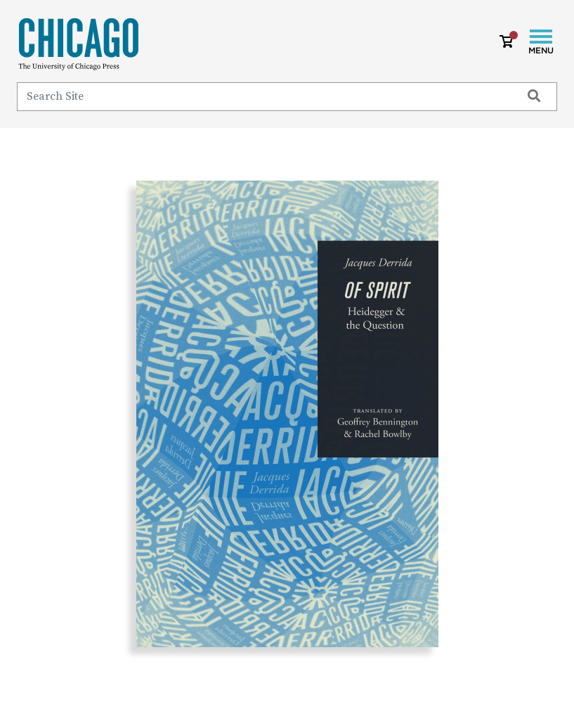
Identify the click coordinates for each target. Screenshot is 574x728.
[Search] (263, 96)
